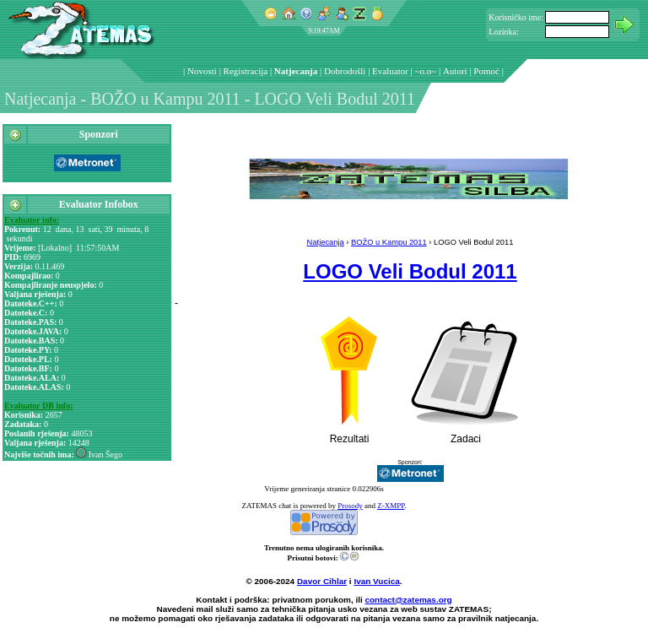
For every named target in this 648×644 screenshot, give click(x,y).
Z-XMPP (391, 506)
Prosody (350, 506)
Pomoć (486, 71)
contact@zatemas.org (409, 600)
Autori (455, 71)
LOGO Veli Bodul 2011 (410, 271)
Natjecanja (296, 71)
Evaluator (390, 71)
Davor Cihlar (322, 581)
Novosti (202, 71)
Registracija (246, 71)
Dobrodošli (345, 71)
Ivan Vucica (376, 581)
